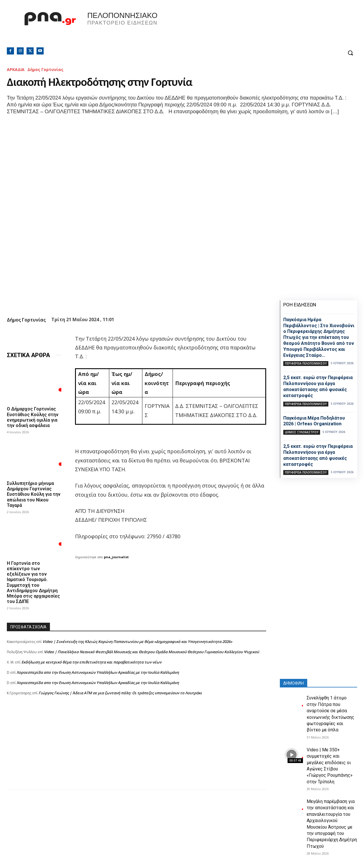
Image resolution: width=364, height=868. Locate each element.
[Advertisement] (136, 750)
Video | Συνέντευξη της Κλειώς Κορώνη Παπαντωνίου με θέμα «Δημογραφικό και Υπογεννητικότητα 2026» (137, 642)
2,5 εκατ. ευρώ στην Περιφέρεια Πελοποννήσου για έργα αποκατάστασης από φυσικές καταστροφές (318, 386)
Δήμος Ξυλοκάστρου (302, 432)
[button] (350, 53)
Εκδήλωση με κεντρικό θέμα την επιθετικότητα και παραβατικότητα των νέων (91, 662)
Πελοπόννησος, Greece (273, 27)
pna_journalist (116, 557)
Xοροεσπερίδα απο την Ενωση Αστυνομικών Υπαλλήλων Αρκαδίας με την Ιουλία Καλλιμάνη (98, 672)
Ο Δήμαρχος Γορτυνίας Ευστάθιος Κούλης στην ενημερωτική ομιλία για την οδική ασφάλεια (33, 417)
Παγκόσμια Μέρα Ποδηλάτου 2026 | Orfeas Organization (314, 421)
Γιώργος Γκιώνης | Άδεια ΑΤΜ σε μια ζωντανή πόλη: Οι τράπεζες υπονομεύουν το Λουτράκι (120, 693)
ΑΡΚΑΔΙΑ (16, 69)
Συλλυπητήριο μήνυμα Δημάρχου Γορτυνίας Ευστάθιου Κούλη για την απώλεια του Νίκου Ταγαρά (34, 494)
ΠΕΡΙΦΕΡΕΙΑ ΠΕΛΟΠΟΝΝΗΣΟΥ (306, 363)
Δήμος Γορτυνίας (45, 69)
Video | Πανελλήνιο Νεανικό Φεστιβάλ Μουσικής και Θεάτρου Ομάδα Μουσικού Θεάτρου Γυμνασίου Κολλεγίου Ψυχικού (151, 652)
